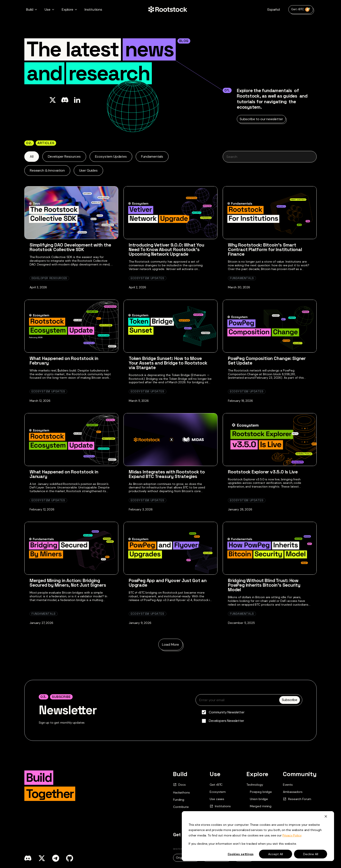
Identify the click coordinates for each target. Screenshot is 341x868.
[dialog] (258, 836)
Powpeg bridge (261, 792)
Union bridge (259, 799)
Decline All (311, 854)
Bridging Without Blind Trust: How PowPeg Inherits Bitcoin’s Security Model (264, 585)
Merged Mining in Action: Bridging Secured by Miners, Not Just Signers (68, 583)
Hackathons (181, 792)
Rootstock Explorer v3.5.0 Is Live (263, 472)
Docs (179, 785)
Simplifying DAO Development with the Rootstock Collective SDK (70, 247)
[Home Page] (168, 10)
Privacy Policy (292, 835)
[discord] (28, 858)
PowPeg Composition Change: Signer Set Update (267, 361)
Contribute (181, 807)
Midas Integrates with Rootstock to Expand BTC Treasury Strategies (167, 474)
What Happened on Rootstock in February (64, 361)
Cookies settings (241, 854)
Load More (170, 644)
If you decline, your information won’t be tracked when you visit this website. (243, 844)
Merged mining (261, 806)
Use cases (217, 799)
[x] (42, 858)
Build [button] (30, 9)
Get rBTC (301, 9)
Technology (255, 785)
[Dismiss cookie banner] (326, 816)
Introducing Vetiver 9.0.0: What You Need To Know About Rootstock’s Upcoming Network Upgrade (166, 249)
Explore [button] (68, 9)
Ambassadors (293, 792)
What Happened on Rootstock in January (64, 474)
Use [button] (48, 9)
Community (300, 774)
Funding (179, 800)
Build (180, 774)
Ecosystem (218, 792)
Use (215, 774)
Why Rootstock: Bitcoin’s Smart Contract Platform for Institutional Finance (265, 249)
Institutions (93, 9)
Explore (257, 774)
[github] (70, 858)
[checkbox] (249, 716)
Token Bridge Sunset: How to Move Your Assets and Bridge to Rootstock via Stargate (168, 363)
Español (274, 9)
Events (288, 785)
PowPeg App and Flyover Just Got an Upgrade (168, 583)
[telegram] (56, 858)
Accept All (276, 854)
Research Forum (297, 799)
